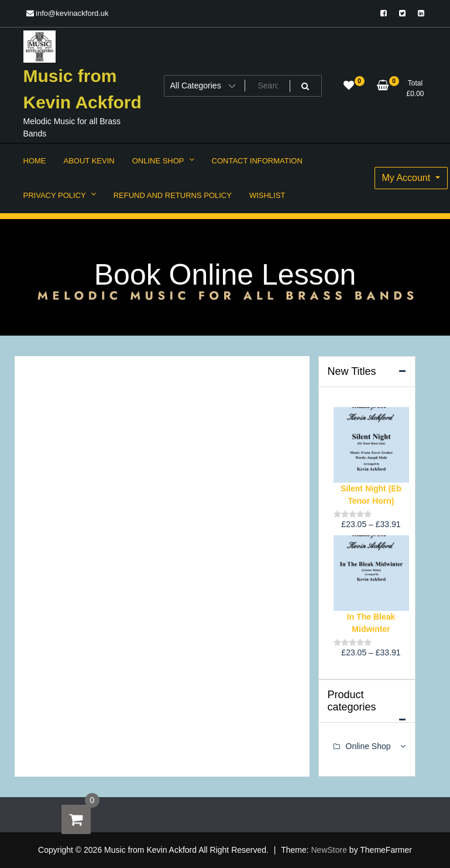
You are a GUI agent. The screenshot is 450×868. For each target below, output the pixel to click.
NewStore (329, 850)
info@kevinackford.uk (68, 13)
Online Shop (368, 746)
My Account (408, 178)
